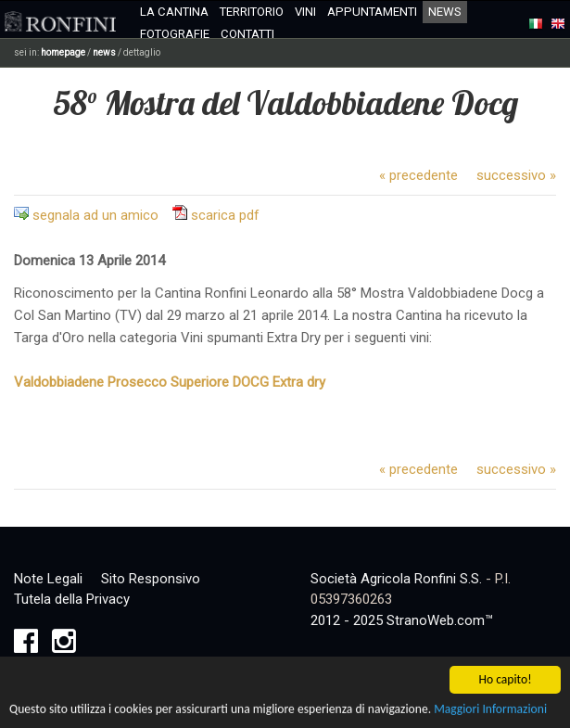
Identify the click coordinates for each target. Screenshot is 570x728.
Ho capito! (505, 681)
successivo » (516, 175)
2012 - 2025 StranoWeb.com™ (402, 620)
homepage (63, 52)
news (104, 52)
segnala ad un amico (95, 215)
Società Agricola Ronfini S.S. (396, 579)
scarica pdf (225, 215)
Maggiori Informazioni (490, 710)
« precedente (418, 175)
